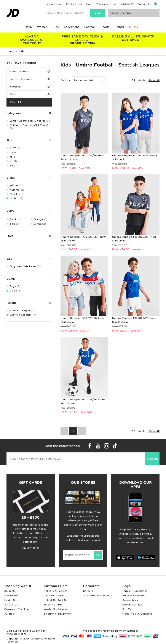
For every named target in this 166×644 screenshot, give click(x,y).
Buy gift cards (31, 548)
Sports (105, 27)
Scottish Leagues (30, 79)
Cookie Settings (132, 605)
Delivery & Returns (55, 591)
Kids (56, 27)
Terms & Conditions (135, 591)
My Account (54, 4)
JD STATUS (11, 605)
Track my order (106, 4)
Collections (71, 27)
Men (29, 27)
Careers (88, 591)
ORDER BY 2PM (82, 40)
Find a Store (74, 4)
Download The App (17, 609)
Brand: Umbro (30, 71)
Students (10, 591)
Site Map (128, 609)
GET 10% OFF (133, 38)
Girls (30, 94)
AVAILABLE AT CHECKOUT (32, 40)
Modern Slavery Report (137, 614)
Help (89, 4)
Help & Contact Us (56, 600)
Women (42, 27)
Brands (119, 27)
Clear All (15, 102)
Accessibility (130, 600)
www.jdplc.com (16, 634)
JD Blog (9, 614)
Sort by (65, 80)
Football (90, 27)
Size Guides (12, 595)
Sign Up (152, 459)
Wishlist (125, 4)
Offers (133, 27)
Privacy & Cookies (134, 595)
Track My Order (54, 605)
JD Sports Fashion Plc (97, 595)
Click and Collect (55, 595)
